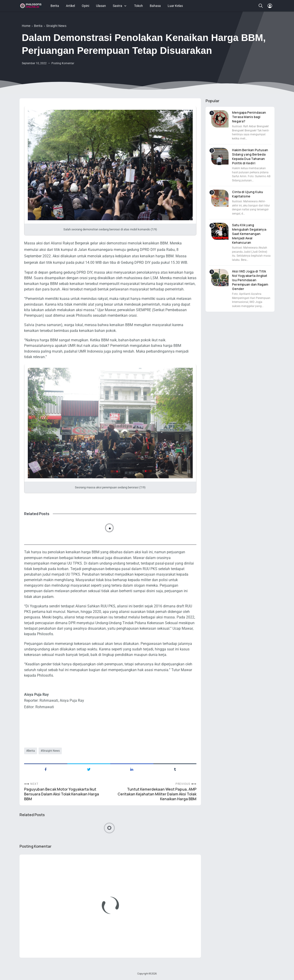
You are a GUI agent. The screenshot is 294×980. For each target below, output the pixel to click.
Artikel (70, 6)
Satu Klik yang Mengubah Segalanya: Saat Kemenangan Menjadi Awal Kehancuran (250, 234)
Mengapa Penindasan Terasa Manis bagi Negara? (249, 117)
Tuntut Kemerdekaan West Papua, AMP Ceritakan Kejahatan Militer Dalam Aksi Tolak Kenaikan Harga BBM (157, 794)
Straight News (51, 751)
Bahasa (155, 6)
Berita (55, 6)
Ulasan (101, 6)
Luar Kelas (175, 6)
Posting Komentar (63, 63)
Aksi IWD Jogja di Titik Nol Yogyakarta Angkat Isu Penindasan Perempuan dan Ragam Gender (250, 280)
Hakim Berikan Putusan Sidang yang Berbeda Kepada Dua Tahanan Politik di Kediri (250, 157)
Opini (85, 6)
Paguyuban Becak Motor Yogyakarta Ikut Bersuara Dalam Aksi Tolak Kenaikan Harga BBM (62, 794)
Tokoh (139, 6)
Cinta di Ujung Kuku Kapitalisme (247, 194)
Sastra (117, 6)
